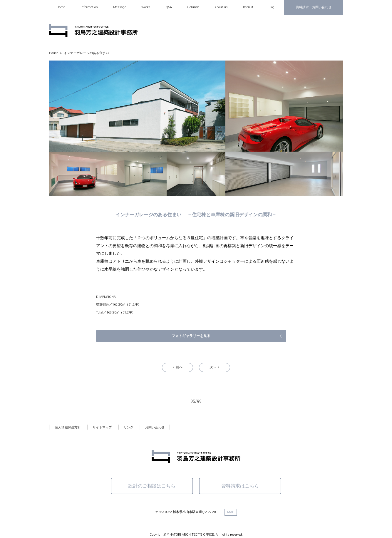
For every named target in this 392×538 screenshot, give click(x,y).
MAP (231, 494)
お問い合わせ (155, 410)
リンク (129, 410)
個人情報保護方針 (68, 410)
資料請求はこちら (240, 468)
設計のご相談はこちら (152, 468)
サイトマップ (102, 410)
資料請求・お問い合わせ (314, 7)
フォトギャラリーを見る (265, 318)
